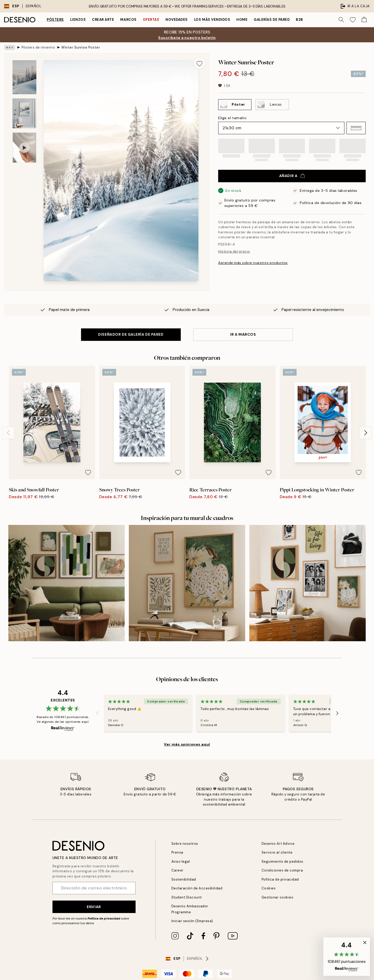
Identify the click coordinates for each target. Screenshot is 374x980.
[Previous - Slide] (8, 433)
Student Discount (187, 897)
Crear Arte (103, 20)
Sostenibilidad (184, 879)
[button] (356, 128)
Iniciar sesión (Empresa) (192, 921)
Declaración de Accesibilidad (197, 888)
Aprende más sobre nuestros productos (253, 263)
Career (178, 870)
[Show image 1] (24, 77)
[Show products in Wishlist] (353, 20)
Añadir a (292, 176)
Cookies (269, 888)
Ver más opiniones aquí (187, 744)
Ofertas (151, 20)
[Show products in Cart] (364, 20)
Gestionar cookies (278, 897)
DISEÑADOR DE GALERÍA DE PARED (131, 334)
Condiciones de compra (282, 870)
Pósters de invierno (38, 47)
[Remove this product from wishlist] (199, 63)
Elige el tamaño (232, 118)
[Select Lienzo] (272, 105)
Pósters (55, 20)
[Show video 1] (24, 148)
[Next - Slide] (366, 433)
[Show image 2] (24, 113)
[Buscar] (341, 20)
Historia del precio (234, 251)
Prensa (177, 852)
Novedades (177, 20)
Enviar (94, 907)
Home (242, 20)
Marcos (128, 20)
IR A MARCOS (243, 334)
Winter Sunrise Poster (81, 47)
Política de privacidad (104, 918)
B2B (299, 20)
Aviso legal (181, 861)
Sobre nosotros (185, 844)
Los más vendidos (212, 20)
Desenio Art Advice (278, 844)
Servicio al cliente (277, 852)
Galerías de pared (272, 20)
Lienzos (78, 20)
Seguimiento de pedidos (282, 861)
